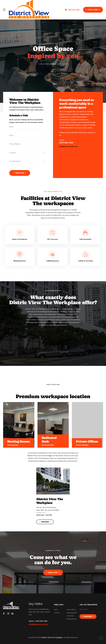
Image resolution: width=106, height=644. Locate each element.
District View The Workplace (50, 501)
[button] (93, 10)
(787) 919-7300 (66, 143)
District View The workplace (52, 637)
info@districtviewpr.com (69, 146)
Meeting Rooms (19, 441)
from (10, 445)
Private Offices (87, 441)
